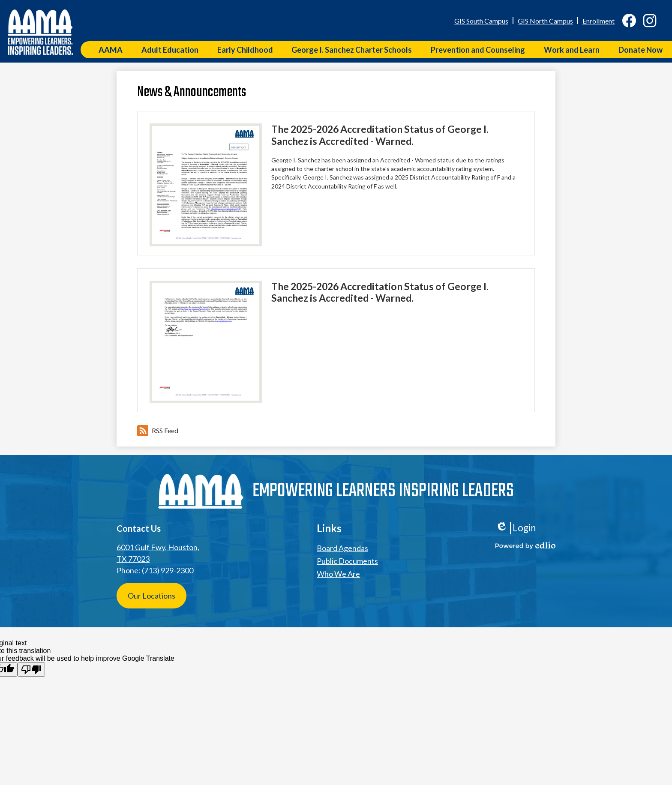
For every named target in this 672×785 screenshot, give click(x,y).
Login (516, 528)
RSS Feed (158, 431)
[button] (111, 50)
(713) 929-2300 (168, 570)
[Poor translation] (31, 670)
